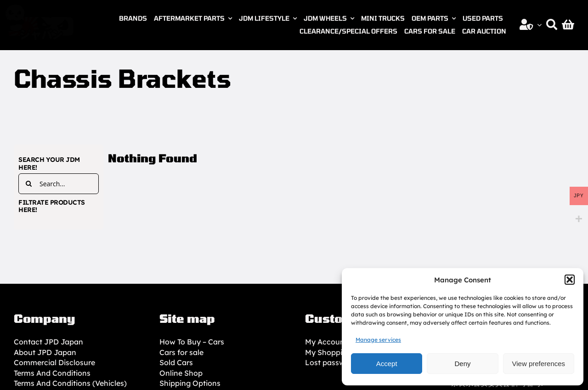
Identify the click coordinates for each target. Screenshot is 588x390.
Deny (462, 364)
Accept (387, 364)
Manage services (378, 340)
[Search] (552, 25)
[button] (570, 280)
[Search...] (59, 184)
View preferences (539, 364)
